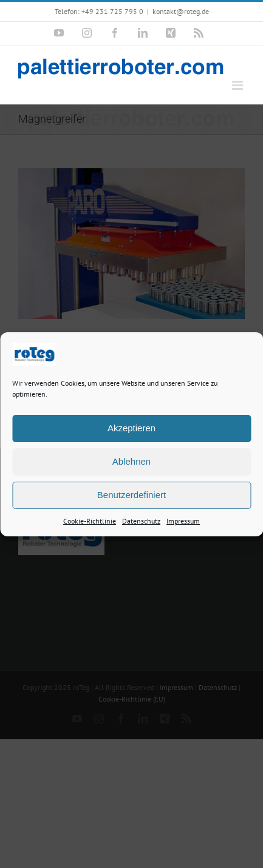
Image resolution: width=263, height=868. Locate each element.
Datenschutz (141, 522)
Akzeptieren (131, 429)
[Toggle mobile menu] (238, 85)
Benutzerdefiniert (131, 496)
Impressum (183, 522)
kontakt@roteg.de (181, 11)
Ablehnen (131, 463)
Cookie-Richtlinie (90, 522)
